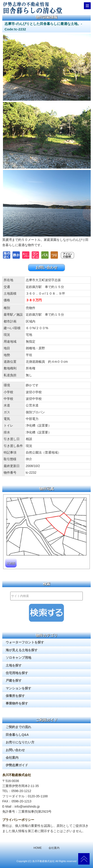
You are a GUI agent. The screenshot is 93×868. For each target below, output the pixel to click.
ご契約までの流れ (18, 727)
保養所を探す (15, 696)
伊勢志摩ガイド (17, 765)
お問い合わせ (46, 267)
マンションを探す (18, 688)
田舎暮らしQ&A (17, 735)
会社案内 (12, 758)
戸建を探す (14, 680)
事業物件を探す (17, 703)
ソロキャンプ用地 (18, 658)
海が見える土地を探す (22, 650)
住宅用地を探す (17, 673)
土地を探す (14, 665)
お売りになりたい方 (20, 742)
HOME (38, 848)
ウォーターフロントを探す (25, 642)
